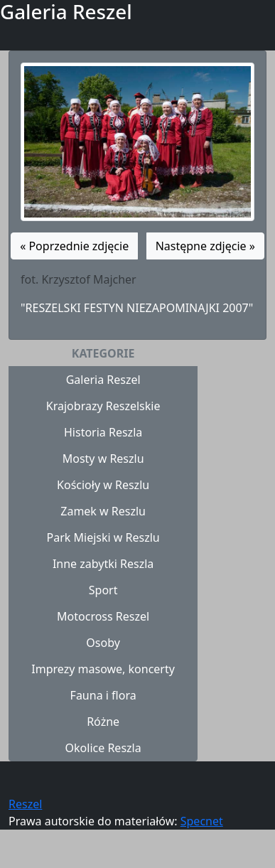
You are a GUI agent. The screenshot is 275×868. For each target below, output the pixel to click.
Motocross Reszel (103, 616)
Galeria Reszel (103, 380)
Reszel (25, 804)
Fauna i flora (103, 695)
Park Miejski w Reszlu (103, 537)
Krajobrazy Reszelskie (103, 406)
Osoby (103, 643)
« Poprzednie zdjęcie (74, 246)
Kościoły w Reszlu (103, 485)
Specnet (202, 821)
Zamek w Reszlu (103, 511)
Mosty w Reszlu (103, 459)
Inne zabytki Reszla (103, 564)
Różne (103, 722)
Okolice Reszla (103, 748)
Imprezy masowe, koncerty (103, 669)
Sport (103, 590)
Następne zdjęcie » (205, 246)
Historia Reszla (103, 432)
